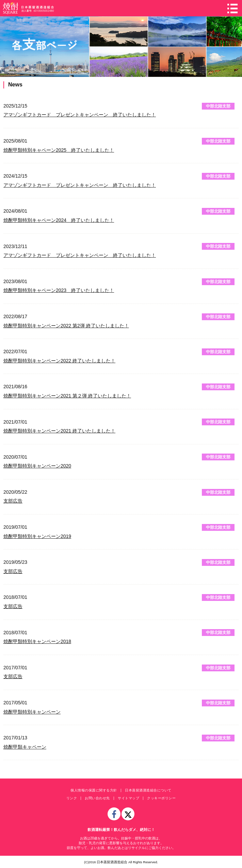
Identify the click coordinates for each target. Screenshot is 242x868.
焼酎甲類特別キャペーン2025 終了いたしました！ (59, 150)
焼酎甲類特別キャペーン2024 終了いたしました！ (59, 220)
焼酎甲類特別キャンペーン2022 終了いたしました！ (59, 361)
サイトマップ (128, 798)
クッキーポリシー (161, 798)
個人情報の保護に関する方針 (94, 790)
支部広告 (13, 501)
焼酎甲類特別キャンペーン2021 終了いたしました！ (59, 431)
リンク (72, 798)
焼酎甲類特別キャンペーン (32, 712)
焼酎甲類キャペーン (25, 747)
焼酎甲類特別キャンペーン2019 (37, 536)
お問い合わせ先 (97, 798)
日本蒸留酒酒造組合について (148, 790)
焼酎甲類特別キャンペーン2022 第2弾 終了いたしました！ (66, 326)
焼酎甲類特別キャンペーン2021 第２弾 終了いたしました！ (67, 396)
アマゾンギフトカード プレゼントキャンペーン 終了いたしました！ (80, 115)
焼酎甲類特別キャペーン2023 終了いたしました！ (59, 290)
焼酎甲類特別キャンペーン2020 (37, 466)
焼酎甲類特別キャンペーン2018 (37, 641)
